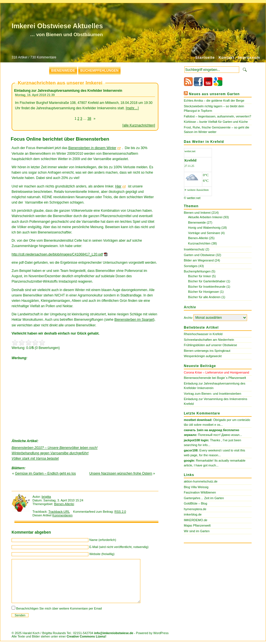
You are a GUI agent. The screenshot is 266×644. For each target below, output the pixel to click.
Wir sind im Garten (197, 531)
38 (89, 119)
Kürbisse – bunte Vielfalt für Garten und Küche (216, 122)
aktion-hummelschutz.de (201, 481)
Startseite (205, 57)
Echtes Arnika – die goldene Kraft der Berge (214, 101)
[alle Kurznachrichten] (139, 125)
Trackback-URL (59, 512)
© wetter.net (192, 198)
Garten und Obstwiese (199, 255)
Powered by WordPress (152, 633)
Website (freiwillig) (102, 554)
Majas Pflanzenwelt (197, 525)
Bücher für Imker (199, 276)
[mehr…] (132, 108)
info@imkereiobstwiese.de (114, 633)
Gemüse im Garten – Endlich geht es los (45, 473)
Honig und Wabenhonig (204, 228)
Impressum (249, 57)
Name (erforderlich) (103, 540)
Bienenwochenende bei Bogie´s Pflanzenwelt (215, 378)
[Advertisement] (54, 398)
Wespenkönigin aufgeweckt (203, 356)
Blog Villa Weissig (196, 487)
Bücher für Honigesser (203, 292)
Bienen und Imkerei (197, 213)
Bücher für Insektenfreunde (207, 287)
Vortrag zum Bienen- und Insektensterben (212, 394)
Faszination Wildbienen (200, 492)
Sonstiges (191, 266)
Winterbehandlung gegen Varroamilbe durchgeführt (50, 453)
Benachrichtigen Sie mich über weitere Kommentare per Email (59, 608)
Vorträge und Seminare (204, 233)
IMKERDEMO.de (196, 520)
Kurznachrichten (199, 243)
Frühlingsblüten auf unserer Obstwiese (210, 345)
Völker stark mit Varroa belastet (35, 459)
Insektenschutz (194, 249)
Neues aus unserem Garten (214, 94)
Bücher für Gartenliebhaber (207, 281)
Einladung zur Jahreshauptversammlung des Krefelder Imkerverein (68, 91)
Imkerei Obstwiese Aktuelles (57, 26)
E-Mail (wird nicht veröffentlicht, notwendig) (119, 547)
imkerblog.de (193, 514)
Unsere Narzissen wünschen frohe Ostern (121, 473)
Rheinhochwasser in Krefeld (203, 334)
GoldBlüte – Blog (196, 503)
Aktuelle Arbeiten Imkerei (205, 217)
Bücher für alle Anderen (204, 297)
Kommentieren (62, 515)
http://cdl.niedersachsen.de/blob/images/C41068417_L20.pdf (57, 254)
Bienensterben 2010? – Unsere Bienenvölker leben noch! (54, 448)
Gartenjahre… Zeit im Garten (204, 498)
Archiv (188, 318)
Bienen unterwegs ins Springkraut (207, 351)
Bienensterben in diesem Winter (92, 148)
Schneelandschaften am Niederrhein (209, 340)
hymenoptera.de (195, 509)
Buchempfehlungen (99, 71)
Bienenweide (63, 71)
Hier (118, 186)
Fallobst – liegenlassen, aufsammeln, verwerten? (217, 116)
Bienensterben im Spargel (134, 320)
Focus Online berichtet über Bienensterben (60, 139)
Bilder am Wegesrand (199, 260)
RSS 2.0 (120, 512)
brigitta (46, 497)
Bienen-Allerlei (64, 504)
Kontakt (226, 57)
